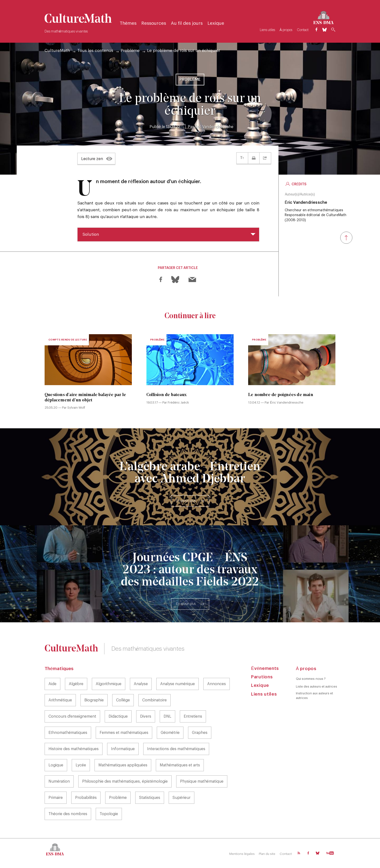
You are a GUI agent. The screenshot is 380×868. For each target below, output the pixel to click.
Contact (302, 30)
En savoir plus (186, 501)
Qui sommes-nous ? (311, 679)
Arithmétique (60, 701)
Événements (265, 669)
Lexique (217, 23)
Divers (146, 717)
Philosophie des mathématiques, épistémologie (125, 782)
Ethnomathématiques (68, 733)
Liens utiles (266, 30)
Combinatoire (154, 701)
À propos (285, 30)
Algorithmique (109, 684)
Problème (130, 51)
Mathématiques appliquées (123, 766)
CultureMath (57, 51)
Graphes (200, 733)
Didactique (118, 717)
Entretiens (193, 717)
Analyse (141, 684)
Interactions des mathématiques (176, 749)
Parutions (262, 677)
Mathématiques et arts (180, 766)
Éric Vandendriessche (214, 127)
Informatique (123, 749)
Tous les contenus (95, 51)
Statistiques (150, 798)
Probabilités (86, 798)
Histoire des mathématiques (74, 749)
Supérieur (182, 798)
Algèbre (76, 684)
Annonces (217, 684)
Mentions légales (241, 854)
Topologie (109, 814)
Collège (123, 701)
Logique (56, 766)
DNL (167, 717)
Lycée (81, 766)
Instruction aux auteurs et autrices (314, 696)
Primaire (56, 798)
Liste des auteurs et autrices (317, 687)
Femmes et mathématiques (124, 733)
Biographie (94, 701)
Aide (52, 684)
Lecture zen (92, 159)
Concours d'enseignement (72, 717)
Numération (59, 782)
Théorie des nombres (68, 814)
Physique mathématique (202, 782)
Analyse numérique (178, 684)
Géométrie (170, 733)
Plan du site (267, 854)
